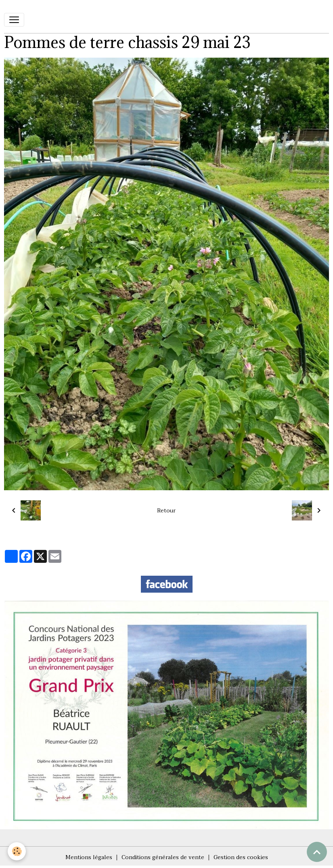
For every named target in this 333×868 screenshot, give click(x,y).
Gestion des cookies (241, 857)
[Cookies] (17, 851)
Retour (166, 511)
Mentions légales (89, 857)
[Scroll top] (317, 852)
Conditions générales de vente (163, 857)
